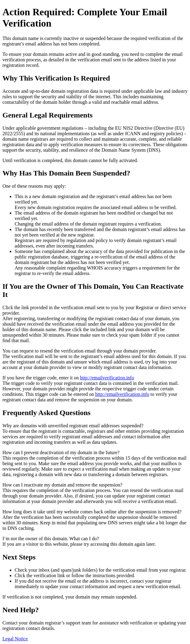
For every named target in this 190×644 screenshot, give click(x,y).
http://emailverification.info (107, 378)
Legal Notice (15, 639)
